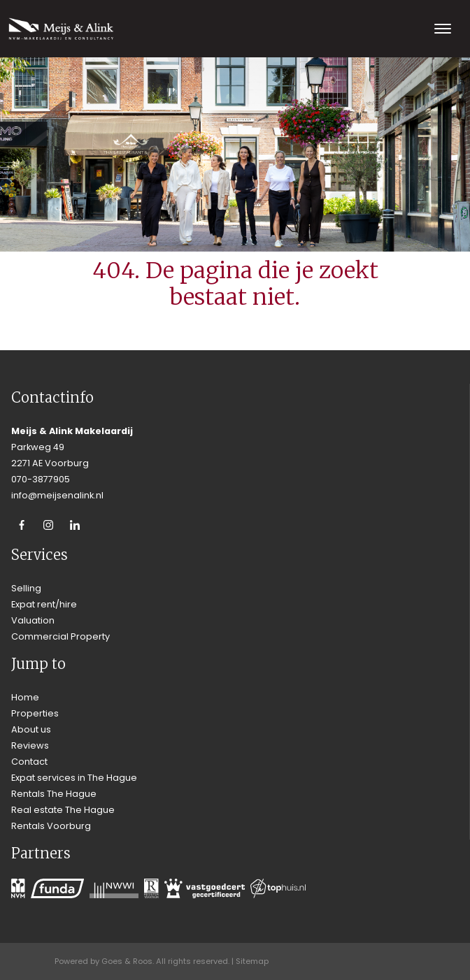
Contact (29, 762)
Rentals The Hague (54, 794)
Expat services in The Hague (74, 778)
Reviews (30, 745)
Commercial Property (60, 636)
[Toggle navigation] (442, 29)
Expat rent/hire (44, 604)
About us (31, 729)
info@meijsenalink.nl (57, 495)
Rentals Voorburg (51, 826)
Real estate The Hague (63, 810)
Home (25, 697)
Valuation (33, 620)
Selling (26, 588)
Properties (35, 713)
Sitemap (252, 961)
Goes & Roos (127, 961)
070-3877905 (41, 479)
